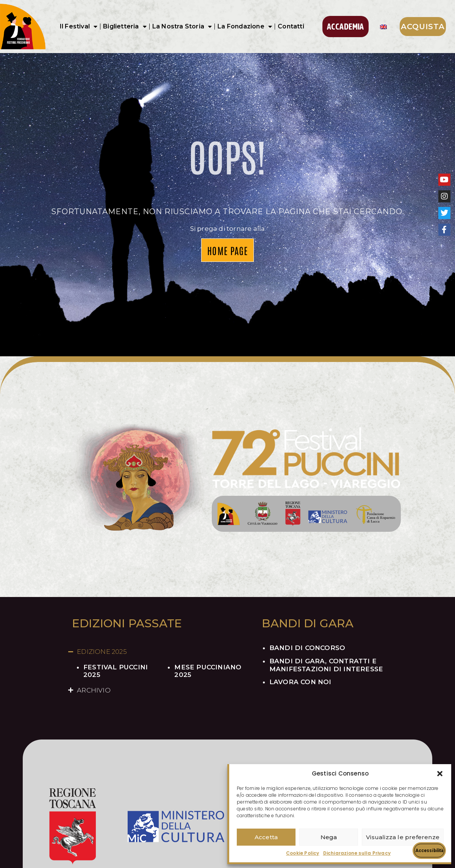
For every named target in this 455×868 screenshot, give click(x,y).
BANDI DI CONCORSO (307, 648)
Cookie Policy (303, 853)
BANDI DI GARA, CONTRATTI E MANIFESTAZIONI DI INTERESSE (326, 665)
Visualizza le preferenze (403, 837)
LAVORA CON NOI (300, 682)
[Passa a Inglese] (383, 27)
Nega (329, 837)
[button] (440, 774)
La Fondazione (245, 27)
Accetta (266, 837)
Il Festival (79, 27)
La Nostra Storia (182, 27)
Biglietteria (125, 27)
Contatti (291, 26)
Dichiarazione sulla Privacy (357, 853)
